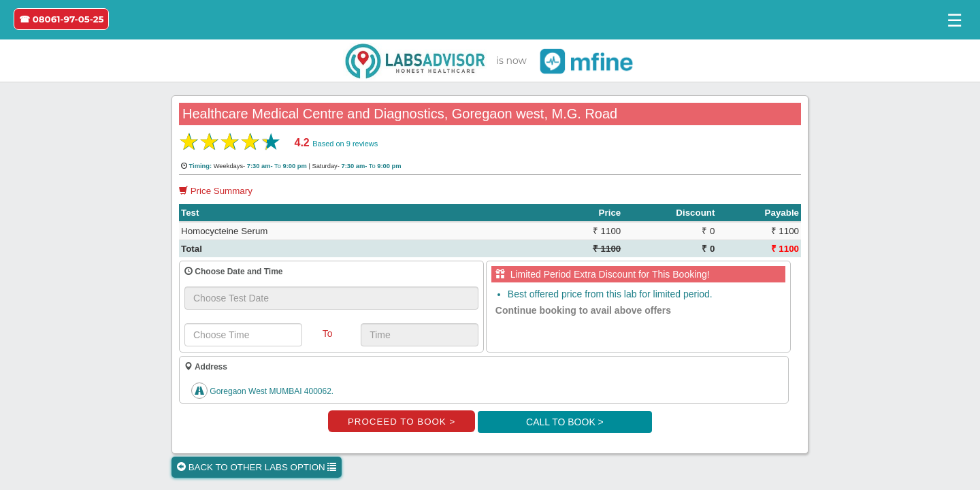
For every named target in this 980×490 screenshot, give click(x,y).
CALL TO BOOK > (565, 422)
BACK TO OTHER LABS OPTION (257, 467)
